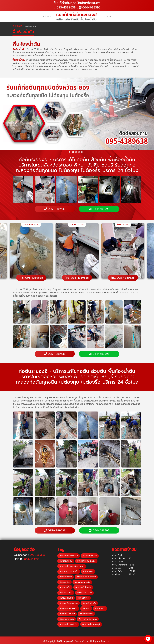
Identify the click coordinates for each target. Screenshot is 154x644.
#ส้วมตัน (86, 608)
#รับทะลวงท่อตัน (67, 619)
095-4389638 (66, 8)
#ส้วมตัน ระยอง (90, 556)
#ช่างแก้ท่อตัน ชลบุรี (91, 624)
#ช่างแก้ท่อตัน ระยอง (69, 556)
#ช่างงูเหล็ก (65, 582)
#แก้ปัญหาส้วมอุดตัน (68, 608)
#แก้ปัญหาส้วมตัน (67, 614)
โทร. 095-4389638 (31, 278)
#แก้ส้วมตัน (100, 608)
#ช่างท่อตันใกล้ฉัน (83, 587)
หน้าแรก (47, 17)
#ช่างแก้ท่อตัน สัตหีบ (68, 624)
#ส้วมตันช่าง (83, 598)
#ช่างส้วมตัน (65, 587)
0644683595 (91, 8)
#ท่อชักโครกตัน (86, 614)
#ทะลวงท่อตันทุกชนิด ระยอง (72, 566)
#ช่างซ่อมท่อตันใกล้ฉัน (86, 577)
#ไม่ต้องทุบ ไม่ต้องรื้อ (69, 572)
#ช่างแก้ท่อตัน (66, 577)
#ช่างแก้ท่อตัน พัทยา (88, 619)
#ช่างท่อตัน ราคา (84, 593)
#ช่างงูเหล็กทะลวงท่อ (69, 603)
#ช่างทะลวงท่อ (66, 593)
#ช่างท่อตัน (88, 572)
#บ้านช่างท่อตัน (89, 603)
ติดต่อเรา (106, 17)
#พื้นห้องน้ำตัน (66, 561)
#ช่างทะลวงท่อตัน (82, 582)
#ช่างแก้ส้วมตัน (66, 598)
